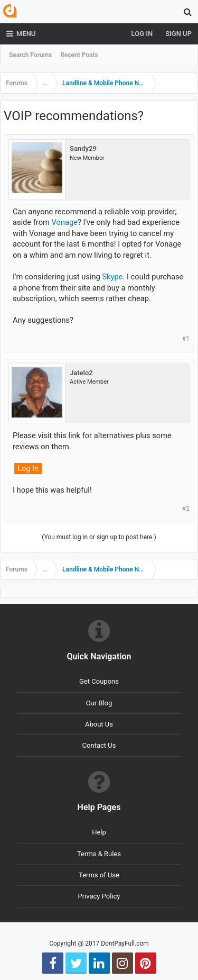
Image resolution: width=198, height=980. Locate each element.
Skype (112, 277)
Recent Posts (79, 55)
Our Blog (99, 703)
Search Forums (30, 55)
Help (99, 832)
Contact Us (99, 745)
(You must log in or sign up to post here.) (99, 537)
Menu (21, 34)
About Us (99, 724)
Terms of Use (99, 875)
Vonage (65, 222)
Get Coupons (99, 681)
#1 (186, 339)
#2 (186, 509)
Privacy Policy (99, 896)
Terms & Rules (99, 854)
